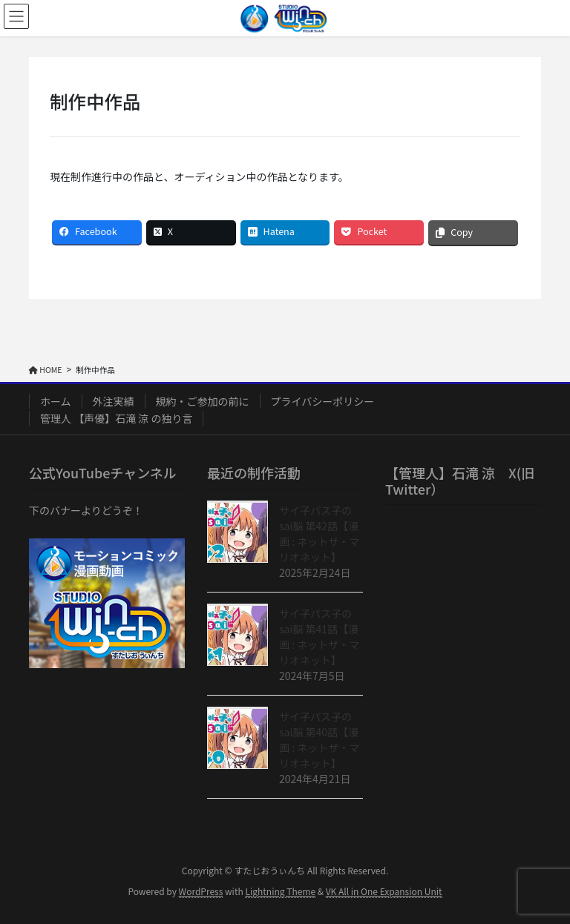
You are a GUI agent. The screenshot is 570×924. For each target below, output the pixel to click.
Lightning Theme (280, 891)
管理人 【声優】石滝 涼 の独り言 (116, 418)
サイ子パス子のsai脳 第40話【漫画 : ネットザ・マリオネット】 (319, 740)
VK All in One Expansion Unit (384, 891)
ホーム (56, 401)
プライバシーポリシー (323, 401)
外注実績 (114, 401)
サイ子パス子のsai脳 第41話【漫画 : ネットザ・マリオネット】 (319, 637)
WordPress (201, 891)
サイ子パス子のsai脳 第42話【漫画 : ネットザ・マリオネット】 (319, 534)
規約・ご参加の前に (203, 401)
